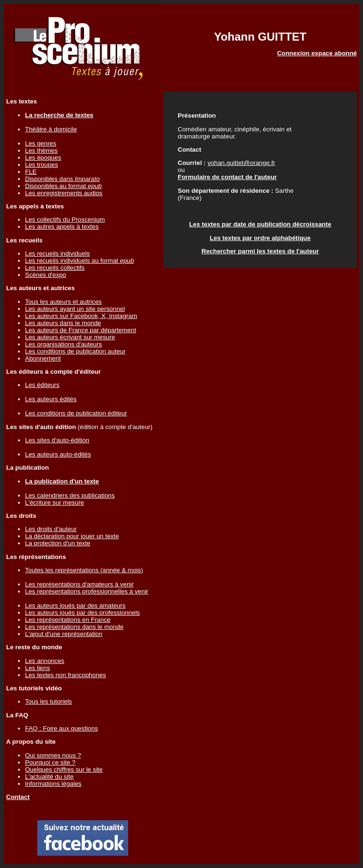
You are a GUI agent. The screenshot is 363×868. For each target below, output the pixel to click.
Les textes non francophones (65, 675)
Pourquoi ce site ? (50, 762)
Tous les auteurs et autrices (63, 302)
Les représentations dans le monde (74, 627)
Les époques (43, 158)
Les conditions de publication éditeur (76, 413)
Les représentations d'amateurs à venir (79, 584)
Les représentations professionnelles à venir (87, 591)
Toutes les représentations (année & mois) (84, 570)
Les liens (38, 668)
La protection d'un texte (58, 543)
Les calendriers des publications (70, 495)
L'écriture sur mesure (55, 503)
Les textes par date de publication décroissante (260, 224)
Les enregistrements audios (64, 193)
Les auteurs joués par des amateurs (75, 606)
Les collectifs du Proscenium (65, 219)
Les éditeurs (42, 385)
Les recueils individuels (57, 254)
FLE (31, 172)
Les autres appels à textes (62, 227)
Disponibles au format (63, 186)
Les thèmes (41, 150)
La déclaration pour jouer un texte (72, 536)
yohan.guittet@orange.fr (241, 163)
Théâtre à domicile (51, 129)
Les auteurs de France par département (81, 330)
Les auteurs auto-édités (58, 454)
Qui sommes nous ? (53, 755)
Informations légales (53, 784)
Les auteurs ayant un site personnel (75, 309)
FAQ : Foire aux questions (61, 728)
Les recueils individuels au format (79, 261)
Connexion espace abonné (317, 53)
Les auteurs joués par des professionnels (82, 613)
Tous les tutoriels (48, 701)
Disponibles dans (62, 179)
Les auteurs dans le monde (63, 323)
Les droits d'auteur (51, 529)
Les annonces (45, 661)
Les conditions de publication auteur (75, 351)
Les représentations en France (68, 620)
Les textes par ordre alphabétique (260, 238)
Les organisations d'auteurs (64, 344)
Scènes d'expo (46, 275)
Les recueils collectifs (55, 268)
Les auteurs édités (51, 399)
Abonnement (43, 358)
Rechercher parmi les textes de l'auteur (260, 251)
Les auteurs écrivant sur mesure (70, 337)
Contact (18, 797)
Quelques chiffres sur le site (64, 769)
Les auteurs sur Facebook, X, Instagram (81, 316)
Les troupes (42, 165)
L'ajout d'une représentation (64, 634)
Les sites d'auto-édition (57, 440)
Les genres (41, 143)
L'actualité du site (49, 777)
